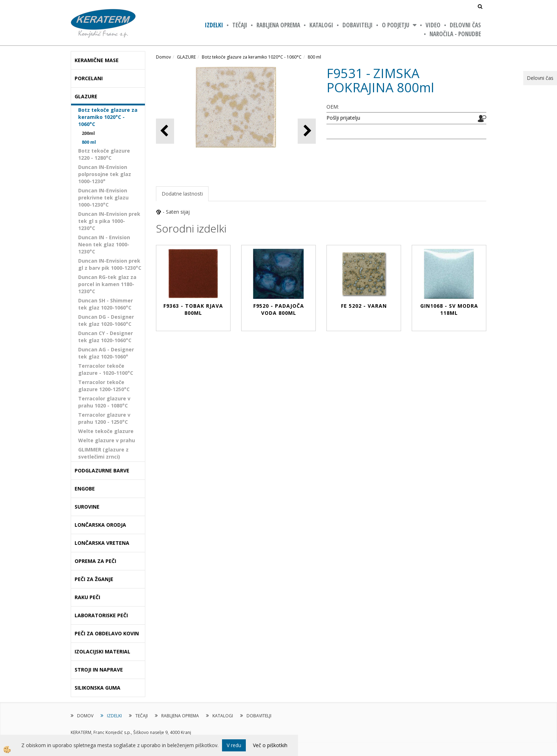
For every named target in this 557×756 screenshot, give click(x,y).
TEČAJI (240, 25)
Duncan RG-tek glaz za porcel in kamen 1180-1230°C (107, 284)
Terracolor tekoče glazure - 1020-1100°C (106, 369)
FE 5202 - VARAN (364, 306)
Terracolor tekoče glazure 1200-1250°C (104, 386)
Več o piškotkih (270, 745)
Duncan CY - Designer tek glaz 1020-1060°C (106, 337)
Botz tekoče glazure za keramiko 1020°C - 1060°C (108, 117)
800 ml (89, 142)
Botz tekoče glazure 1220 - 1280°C (104, 154)
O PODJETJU (396, 25)
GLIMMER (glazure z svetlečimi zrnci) (103, 453)
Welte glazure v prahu (107, 440)
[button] (307, 131)
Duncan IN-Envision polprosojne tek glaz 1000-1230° (105, 174)
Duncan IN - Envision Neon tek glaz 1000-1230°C (104, 244)
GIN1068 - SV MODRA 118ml (449, 309)
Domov (163, 57)
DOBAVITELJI (358, 25)
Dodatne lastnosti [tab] (182, 194)
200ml (88, 133)
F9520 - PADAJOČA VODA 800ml (279, 309)
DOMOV (85, 716)
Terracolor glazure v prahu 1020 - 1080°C (104, 402)
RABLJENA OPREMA (278, 25)
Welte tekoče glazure (106, 431)
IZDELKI (214, 25)
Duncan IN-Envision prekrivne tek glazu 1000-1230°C (103, 198)
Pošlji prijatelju (343, 118)
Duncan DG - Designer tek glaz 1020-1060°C (106, 320)
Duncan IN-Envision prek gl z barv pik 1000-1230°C (110, 264)
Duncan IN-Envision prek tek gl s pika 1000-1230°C (109, 221)
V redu (234, 745)
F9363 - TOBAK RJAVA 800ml (193, 309)
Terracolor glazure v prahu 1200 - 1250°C (104, 418)
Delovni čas (465, 25)
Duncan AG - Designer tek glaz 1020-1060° (106, 353)
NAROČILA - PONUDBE (455, 34)
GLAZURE (186, 57)
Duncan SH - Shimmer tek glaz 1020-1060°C (106, 304)
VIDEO (433, 25)
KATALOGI (321, 25)
